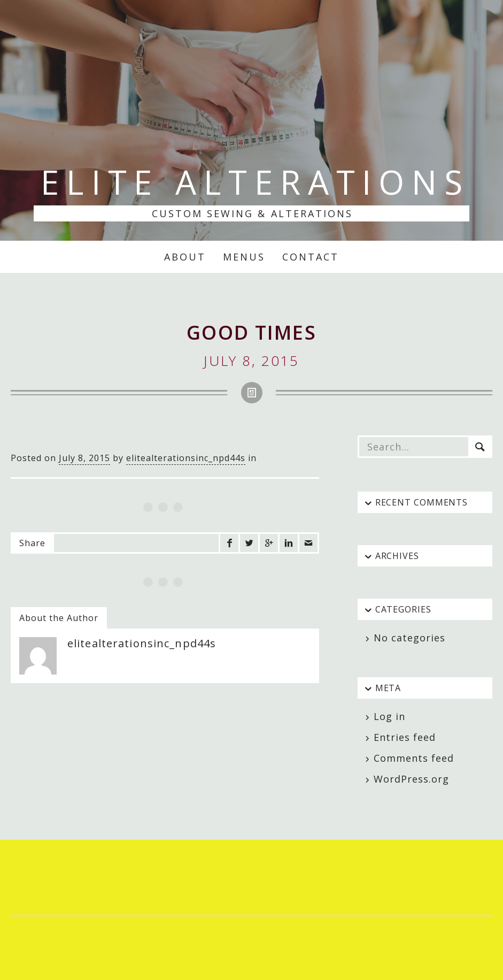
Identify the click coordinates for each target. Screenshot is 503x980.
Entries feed (405, 737)
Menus (244, 257)
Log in (389, 716)
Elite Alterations (255, 182)
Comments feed (414, 758)
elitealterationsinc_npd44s (186, 458)
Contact (311, 257)
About (185, 257)
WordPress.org (411, 779)
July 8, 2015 (84, 458)
